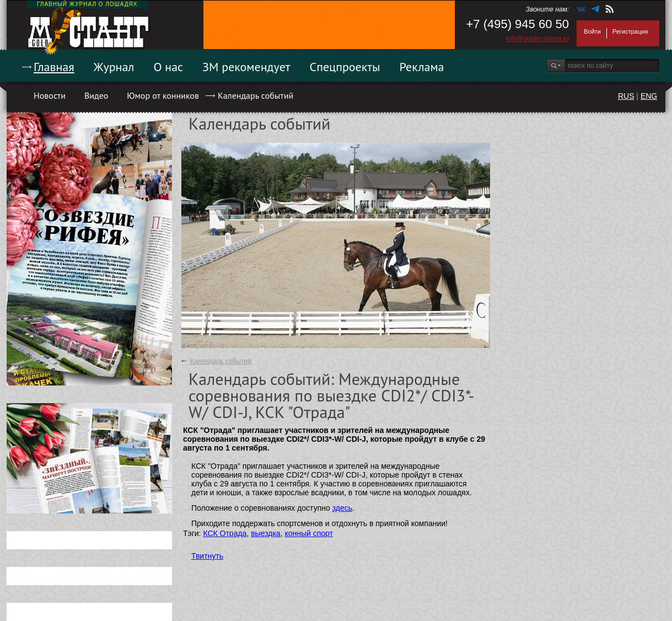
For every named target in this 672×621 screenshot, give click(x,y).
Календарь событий (256, 95)
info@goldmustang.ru (537, 39)
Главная (54, 67)
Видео (96, 95)
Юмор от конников (163, 95)
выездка (265, 533)
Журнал (114, 67)
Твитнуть (207, 556)
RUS (626, 96)
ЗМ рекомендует (246, 67)
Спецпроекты (345, 67)
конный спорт (309, 533)
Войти (592, 31)
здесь (342, 508)
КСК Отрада (225, 533)
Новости (50, 95)
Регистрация (630, 31)
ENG (649, 96)
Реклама (422, 67)
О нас (168, 67)
